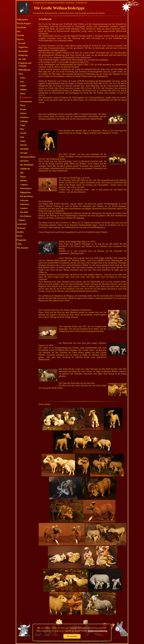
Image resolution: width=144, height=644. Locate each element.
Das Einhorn (26, 216)
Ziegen (23, 86)
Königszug (23, 55)
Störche (23, 145)
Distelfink (24, 149)
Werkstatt (21, 228)
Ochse (23, 78)
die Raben (25, 161)
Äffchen (24, 181)
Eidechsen (25, 204)
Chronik (20, 35)
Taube (23, 141)
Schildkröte (25, 169)
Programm (21, 240)
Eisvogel (24, 153)
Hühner (24, 90)
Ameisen (24, 208)
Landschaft (22, 224)
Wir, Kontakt (22, 248)
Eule (22, 137)
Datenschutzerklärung (98, 631)
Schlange (24, 121)
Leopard (24, 185)
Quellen (20, 232)
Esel (22, 82)
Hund (23, 94)
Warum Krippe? (24, 23)
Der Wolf (24, 212)
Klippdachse (26, 192)
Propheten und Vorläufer (25, 64)
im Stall (22, 43)
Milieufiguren (24, 70)
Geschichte (21, 27)
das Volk (22, 59)
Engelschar (23, 47)
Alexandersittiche (28, 157)
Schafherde (27, 98)
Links (19, 244)
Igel (22, 173)
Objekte (22, 220)
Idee (19, 31)
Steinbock (24, 117)
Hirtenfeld (23, 51)
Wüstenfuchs (26, 188)
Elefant (23, 113)
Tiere (21, 74)
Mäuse (23, 177)
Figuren (20, 39)
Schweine (24, 200)
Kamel (23, 109)
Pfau (22, 129)
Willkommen (22, 20)
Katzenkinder (26, 101)
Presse (20, 236)
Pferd (23, 105)
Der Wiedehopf (27, 165)
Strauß (23, 133)
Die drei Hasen (27, 196)
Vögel (23, 125)
